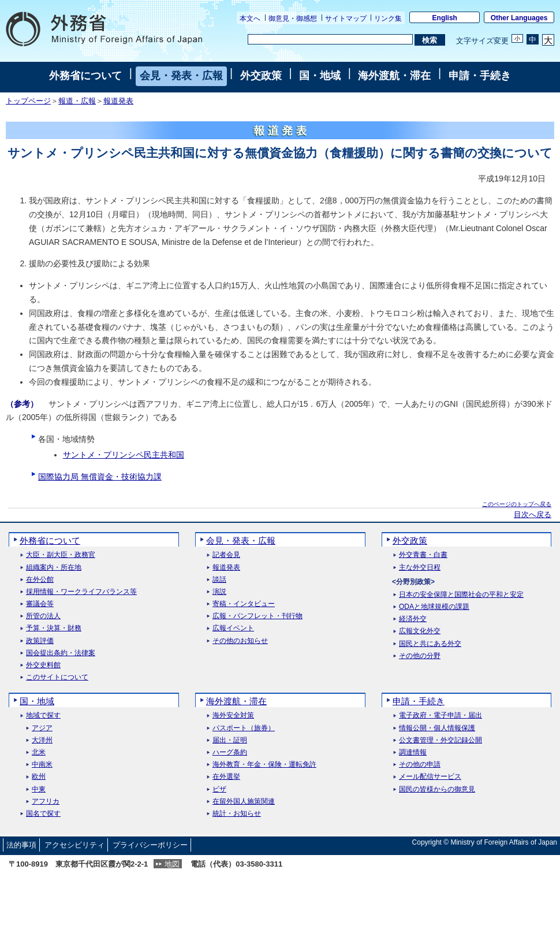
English (445, 18)
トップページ (28, 101)
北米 (39, 752)
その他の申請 (420, 765)
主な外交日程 (420, 568)
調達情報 (413, 752)
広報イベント (233, 628)
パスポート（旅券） (244, 728)
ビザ (219, 789)
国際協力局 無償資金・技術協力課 (100, 477)
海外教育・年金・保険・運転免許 (264, 765)
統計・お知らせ (237, 814)
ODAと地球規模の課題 (434, 607)
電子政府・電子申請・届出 (440, 716)
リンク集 (388, 18)
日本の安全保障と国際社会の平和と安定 (461, 595)
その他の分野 (420, 656)
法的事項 (21, 845)
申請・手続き (480, 76)
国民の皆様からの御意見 (437, 789)
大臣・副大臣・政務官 (61, 555)
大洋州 (42, 740)
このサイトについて (57, 677)
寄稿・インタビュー (244, 604)
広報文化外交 (420, 631)
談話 (219, 580)
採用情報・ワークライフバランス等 (81, 592)
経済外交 (413, 619)
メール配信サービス (430, 777)
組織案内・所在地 (54, 568)
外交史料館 (43, 665)
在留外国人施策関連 (244, 802)
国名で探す (43, 814)
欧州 (39, 777)
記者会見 (226, 555)
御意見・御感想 (293, 18)
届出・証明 (230, 740)
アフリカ (46, 802)
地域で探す (43, 716)
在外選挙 (226, 777)
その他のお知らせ (240, 641)
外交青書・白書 (423, 555)
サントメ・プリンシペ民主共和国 (124, 455)
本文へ (250, 18)
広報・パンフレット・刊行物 (257, 616)
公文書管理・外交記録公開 (440, 740)
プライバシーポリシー (150, 845)
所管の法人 (43, 616)
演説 (219, 592)
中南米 (42, 765)
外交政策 (261, 76)
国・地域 (320, 76)
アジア (42, 728)
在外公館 (40, 580)
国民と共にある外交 (430, 644)
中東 (39, 789)
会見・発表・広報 (181, 76)
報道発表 (118, 101)
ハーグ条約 (230, 752)
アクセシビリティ (74, 845)
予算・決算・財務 (54, 628)
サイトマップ (346, 18)
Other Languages (519, 18)
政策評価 (40, 641)
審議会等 (40, 604)
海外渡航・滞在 (394, 76)
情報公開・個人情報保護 (437, 728)
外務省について (85, 76)
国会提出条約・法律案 (61, 653)
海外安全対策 (233, 716)
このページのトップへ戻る (517, 504)
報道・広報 (77, 101)
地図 (172, 864)
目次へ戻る (533, 515)
